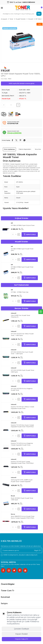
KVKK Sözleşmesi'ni (11, 555)
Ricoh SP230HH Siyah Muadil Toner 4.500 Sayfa (22, 499)
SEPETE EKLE (30, 234)
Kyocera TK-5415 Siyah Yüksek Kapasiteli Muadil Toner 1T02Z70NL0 (22, 462)
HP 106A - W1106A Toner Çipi (20, 292)
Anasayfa (4, 19)
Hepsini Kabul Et (21, 639)
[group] (21, 42)
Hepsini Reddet (21, 634)
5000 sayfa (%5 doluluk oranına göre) (22, 83)
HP (12, 223)
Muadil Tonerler (21, 19)
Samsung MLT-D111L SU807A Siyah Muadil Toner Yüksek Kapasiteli (22, 481)
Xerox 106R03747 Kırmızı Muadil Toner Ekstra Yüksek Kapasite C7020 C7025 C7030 (23, 517)
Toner (11, 19)
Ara (39, 14)
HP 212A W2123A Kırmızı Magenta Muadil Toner (22, 389)
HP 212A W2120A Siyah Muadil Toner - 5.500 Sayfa (23, 371)
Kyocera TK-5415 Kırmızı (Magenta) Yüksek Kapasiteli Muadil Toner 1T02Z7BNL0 (22, 444)
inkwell (14, 313)
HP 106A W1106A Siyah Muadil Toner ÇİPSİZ (22, 268)
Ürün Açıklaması (9, 149)
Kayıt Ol (37, 550)
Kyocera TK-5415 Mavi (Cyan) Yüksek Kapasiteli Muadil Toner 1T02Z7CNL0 (22, 426)
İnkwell (31, 19)
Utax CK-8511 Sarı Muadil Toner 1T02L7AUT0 (21, 316)
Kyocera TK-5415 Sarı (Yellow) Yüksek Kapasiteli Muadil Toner (23, 408)
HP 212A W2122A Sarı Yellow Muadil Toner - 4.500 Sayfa (22, 335)
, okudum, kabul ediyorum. (19, 555)
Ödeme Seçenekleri (25, 149)
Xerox (13, 514)
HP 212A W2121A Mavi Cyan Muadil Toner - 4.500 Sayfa (22, 353)
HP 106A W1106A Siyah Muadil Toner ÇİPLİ (22, 250)
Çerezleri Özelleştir (22, 629)
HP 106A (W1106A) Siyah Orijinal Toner (23, 225)
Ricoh (13, 496)
